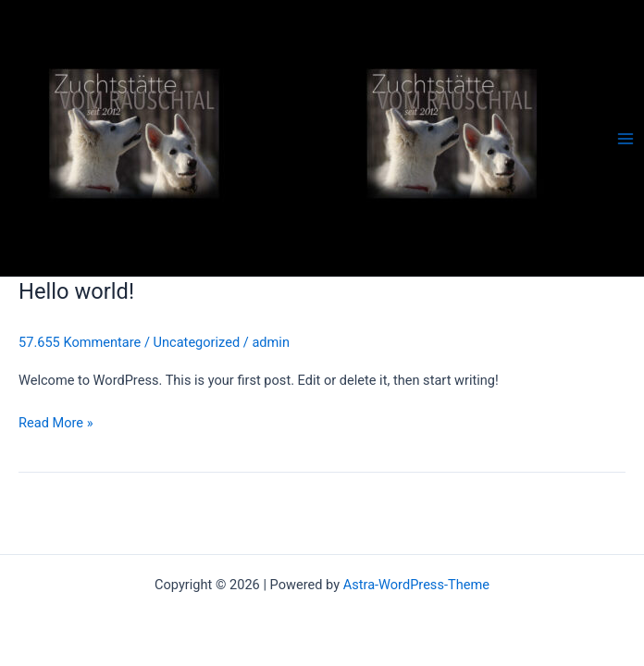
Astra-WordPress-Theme (416, 585)
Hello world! (76, 291)
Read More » (56, 421)
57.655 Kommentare (80, 342)
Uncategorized (197, 342)
